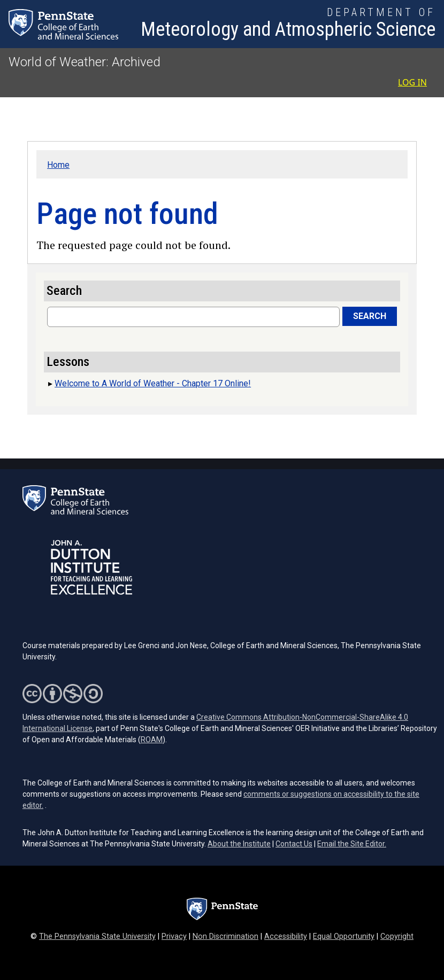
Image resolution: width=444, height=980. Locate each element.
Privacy (174, 936)
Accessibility (286, 936)
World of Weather (57, 62)
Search (370, 316)
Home (58, 165)
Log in (412, 82)
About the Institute (239, 844)
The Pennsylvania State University (97, 936)
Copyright (397, 936)
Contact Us (294, 844)
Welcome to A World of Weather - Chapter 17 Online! (153, 383)
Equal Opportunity (344, 936)
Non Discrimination (225, 936)
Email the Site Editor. (352, 844)
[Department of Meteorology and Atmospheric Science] (288, 24)
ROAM (152, 740)
